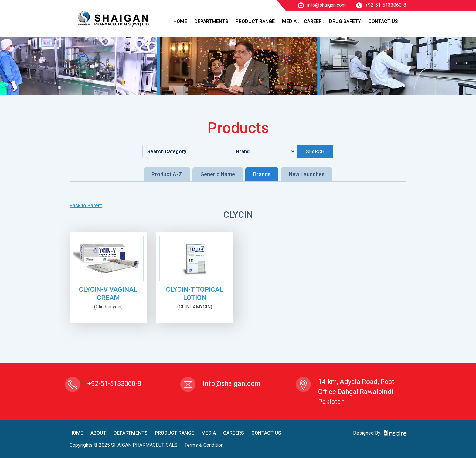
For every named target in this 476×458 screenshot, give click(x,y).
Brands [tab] (262, 174)
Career (313, 21)
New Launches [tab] (307, 174)
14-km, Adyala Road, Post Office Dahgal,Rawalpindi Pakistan (356, 392)
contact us (266, 433)
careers (234, 433)
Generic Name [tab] (218, 174)
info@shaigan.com (322, 5)
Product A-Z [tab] (167, 174)
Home (180, 21)
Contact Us (383, 21)
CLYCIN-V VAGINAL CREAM (108, 293)
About (98, 433)
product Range (174, 433)
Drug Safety (345, 21)
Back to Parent (86, 205)
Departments (211, 21)
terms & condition (204, 445)
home (76, 433)
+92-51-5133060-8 (381, 5)
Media (289, 21)
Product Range (255, 21)
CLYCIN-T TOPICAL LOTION (195, 293)
